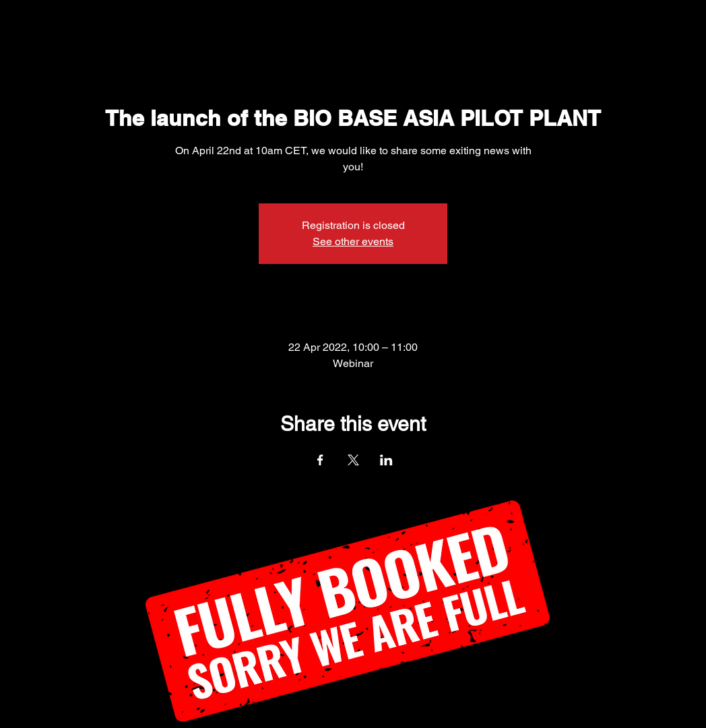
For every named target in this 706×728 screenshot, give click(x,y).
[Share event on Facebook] (320, 460)
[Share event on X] (353, 460)
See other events (353, 241)
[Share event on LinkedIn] (386, 460)
